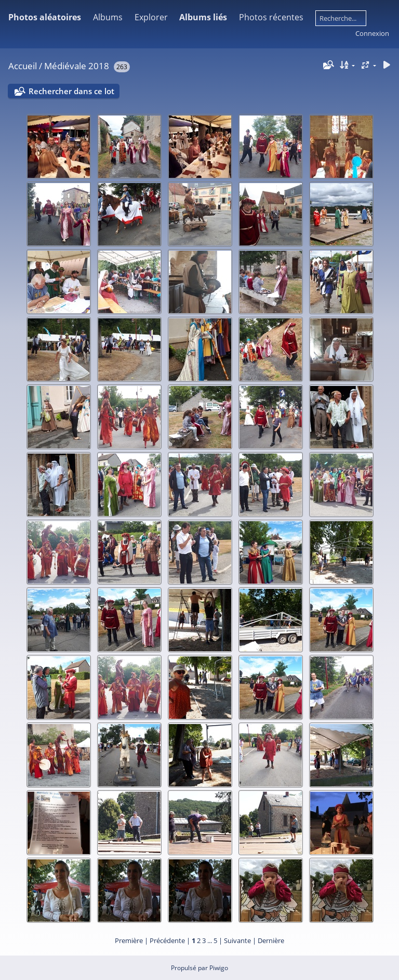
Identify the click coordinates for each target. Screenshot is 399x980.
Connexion (372, 33)
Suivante (237, 940)
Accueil (23, 66)
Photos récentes (271, 17)
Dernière (271, 940)
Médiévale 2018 (77, 66)
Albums (108, 17)
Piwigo (219, 968)
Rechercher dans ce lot (71, 91)
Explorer (151, 17)
